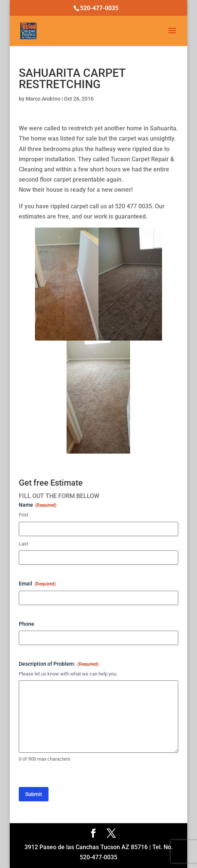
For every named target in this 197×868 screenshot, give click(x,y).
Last (23, 544)
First (23, 515)
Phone (27, 624)
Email (37, 584)
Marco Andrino (43, 99)
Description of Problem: (59, 664)
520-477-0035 (99, 8)
